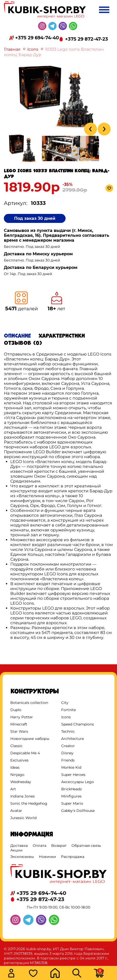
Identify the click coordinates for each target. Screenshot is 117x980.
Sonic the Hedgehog (29, 803)
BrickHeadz (71, 789)
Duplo (16, 710)
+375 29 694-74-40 (37, 38)
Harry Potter (22, 717)
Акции (16, 850)
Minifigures (71, 796)
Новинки (47, 857)
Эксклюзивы (22, 857)
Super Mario (72, 803)
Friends (68, 760)
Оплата (39, 846)
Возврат (59, 846)
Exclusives (19, 760)
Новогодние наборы (30, 739)
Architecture (73, 739)
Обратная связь (86, 846)
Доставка (19, 846)
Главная (12, 49)
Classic (16, 746)
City (65, 703)
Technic (68, 731)
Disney (67, 753)
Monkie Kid (71, 767)
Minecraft (19, 724)
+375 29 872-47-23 (87, 39)
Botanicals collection (29, 703)
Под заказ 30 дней (35, 218)
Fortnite (69, 710)
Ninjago (17, 775)
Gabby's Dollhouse (78, 811)
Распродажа (73, 857)
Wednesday (21, 782)
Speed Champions (78, 724)
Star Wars (19, 731)
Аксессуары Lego (78, 782)
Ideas (15, 767)
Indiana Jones (22, 796)
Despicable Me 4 (25, 753)
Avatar (16, 811)
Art (13, 789)
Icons (33, 49)
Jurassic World (23, 818)
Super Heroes (73, 775)
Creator (68, 746)
